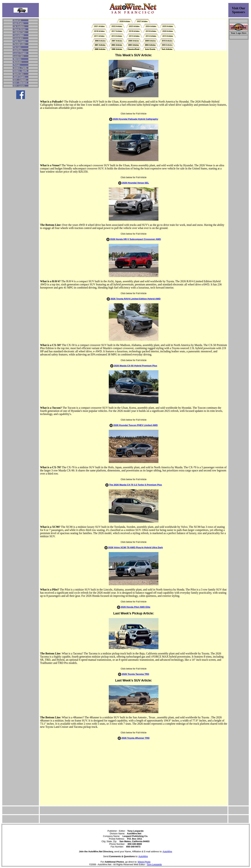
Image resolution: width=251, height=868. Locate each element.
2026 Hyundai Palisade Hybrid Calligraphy (136, 119)
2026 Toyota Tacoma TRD (135, 674)
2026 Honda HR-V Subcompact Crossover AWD (136, 239)
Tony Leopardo (154, 864)
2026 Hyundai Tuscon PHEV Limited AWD (136, 425)
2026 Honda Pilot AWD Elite (136, 607)
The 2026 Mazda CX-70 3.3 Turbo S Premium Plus (136, 485)
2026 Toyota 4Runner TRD (136, 738)
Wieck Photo (144, 862)
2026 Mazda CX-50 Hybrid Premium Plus (135, 366)
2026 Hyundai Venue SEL (136, 183)
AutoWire (167, 851)
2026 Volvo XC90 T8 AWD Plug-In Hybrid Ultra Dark (135, 547)
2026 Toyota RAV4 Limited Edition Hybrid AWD (136, 299)
